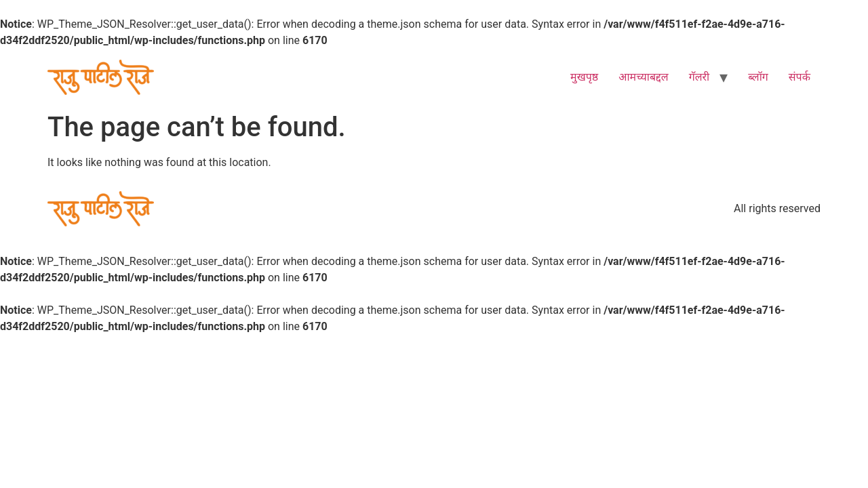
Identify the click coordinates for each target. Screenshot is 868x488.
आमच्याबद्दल (643, 77)
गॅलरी (699, 77)
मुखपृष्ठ (584, 77)
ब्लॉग (758, 77)
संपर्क (800, 77)
